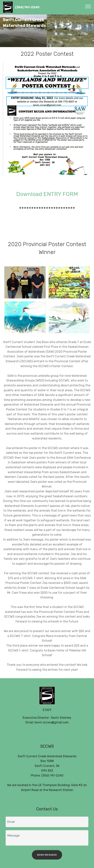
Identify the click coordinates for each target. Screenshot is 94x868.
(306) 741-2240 (27, 7)
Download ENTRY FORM (47, 194)
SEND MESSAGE (47, 855)
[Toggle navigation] (88, 6)
